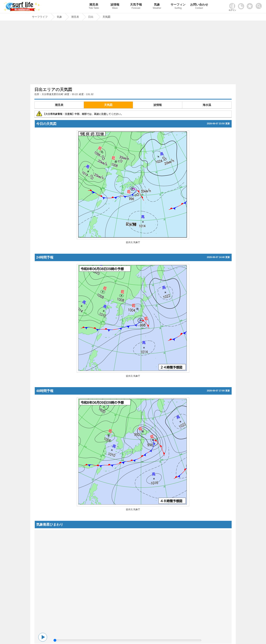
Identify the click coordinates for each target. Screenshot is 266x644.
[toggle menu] (260, 5)
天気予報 (136, 7)
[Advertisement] (133, 53)
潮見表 (94, 7)
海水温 (207, 105)
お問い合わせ (199, 7)
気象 (157, 7)
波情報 (115, 7)
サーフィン (178, 7)
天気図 (108, 105)
